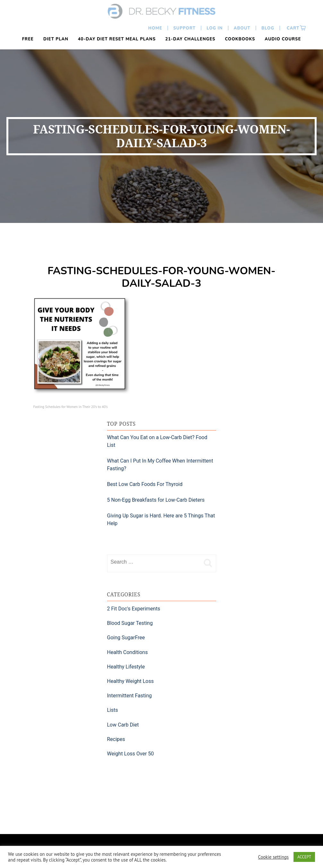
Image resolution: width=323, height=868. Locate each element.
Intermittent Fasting (130, 696)
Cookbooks (240, 39)
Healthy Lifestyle (126, 667)
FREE (28, 39)
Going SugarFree (126, 638)
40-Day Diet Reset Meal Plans (117, 39)
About (242, 28)
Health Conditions (127, 652)
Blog (268, 28)
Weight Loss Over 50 (131, 754)
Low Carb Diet (123, 725)
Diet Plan (56, 39)
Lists (113, 710)
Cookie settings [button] (273, 857)
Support (184, 28)
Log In (215, 28)
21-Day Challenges (190, 39)
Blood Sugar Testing (130, 623)
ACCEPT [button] (304, 857)
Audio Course (283, 39)
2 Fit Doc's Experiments (134, 609)
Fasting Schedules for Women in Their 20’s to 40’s (71, 407)
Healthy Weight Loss (131, 681)
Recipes (116, 739)
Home (155, 28)
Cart (292, 28)
